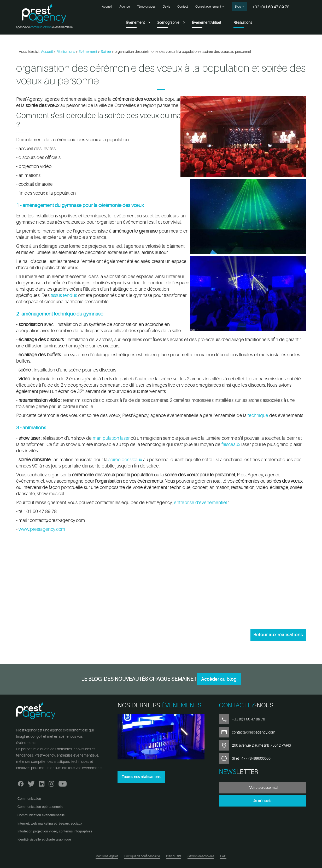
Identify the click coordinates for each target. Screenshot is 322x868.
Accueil (107, 7)
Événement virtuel (206, 22)
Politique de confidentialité (142, 856)
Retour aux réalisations (278, 635)
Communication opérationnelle (40, 807)
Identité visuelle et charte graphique (44, 839)
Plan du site (174, 856)
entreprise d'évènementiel (200, 503)
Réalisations (243, 22)
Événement (135, 22)
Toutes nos (141, 777)
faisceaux (231, 444)
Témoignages (146, 7)
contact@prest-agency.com (254, 732)
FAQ (223, 856)
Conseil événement (208, 7)
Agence (125, 7)
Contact (183, 7)
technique (258, 415)
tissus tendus (64, 295)
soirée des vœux (125, 460)
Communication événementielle (41, 815)
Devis (166, 7)
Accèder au (219, 679)
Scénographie (168, 22)
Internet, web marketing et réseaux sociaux (50, 823)
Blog (238, 7)
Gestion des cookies (201, 856)
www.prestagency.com (42, 529)
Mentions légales (107, 856)
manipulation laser (111, 438)
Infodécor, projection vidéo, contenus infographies (55, 831)
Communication (29, 799)
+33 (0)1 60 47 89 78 (271, 7)
